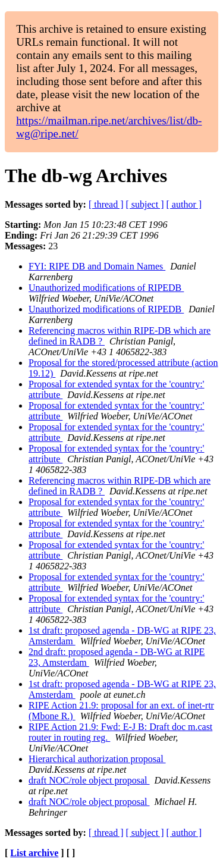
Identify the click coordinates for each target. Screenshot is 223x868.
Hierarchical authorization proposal (97, 759)
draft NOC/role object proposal (89, 780)
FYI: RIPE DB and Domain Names (97, 266)
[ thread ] (106, 204)
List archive (34, 853)
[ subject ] (145, 204)
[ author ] (184, 204)
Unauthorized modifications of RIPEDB (106, 288)
